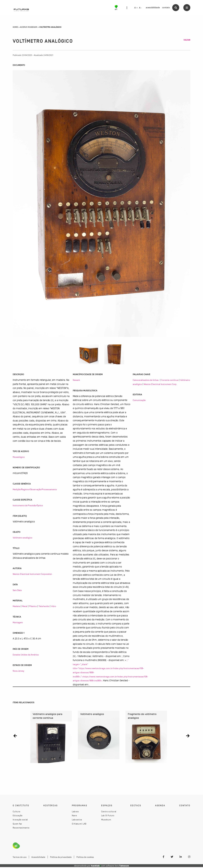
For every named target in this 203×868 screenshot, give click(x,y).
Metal (25, 606)
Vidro (54, 606)
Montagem (18, 622)
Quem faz (17, 825)
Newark (76, 380)
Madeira (16, 606)
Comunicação (139, 400)
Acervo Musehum (29, 27)
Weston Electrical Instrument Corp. (160, 384)
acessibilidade (153, 8)
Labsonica (77, 820)
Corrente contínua (170, 380)
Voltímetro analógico (22, 538)
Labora (75, 812)
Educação (18, 816)
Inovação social (20, 820)
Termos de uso (20, 858)
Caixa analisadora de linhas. (146, 380)
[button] (15, 736)
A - (141, 8)
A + (136, 8)
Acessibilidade (38, 858)
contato (166, 8)
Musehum (106, 820)
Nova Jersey (18, 671)
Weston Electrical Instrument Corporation (32, 574)
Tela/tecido (44, 606)
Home (15, 27)
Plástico (33, 606)
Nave (74, 816)
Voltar (187, 40)
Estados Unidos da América (26, 655)
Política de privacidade (61, 858)
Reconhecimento (21, 829)
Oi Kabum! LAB (79, 825)
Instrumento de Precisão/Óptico (28, 505)
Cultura (16, 812)
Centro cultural (109, 812)
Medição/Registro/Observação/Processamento (35, 489)
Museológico (19, 457)
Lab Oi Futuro (108, 816)
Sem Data (17, 590)
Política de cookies (85, 858)
